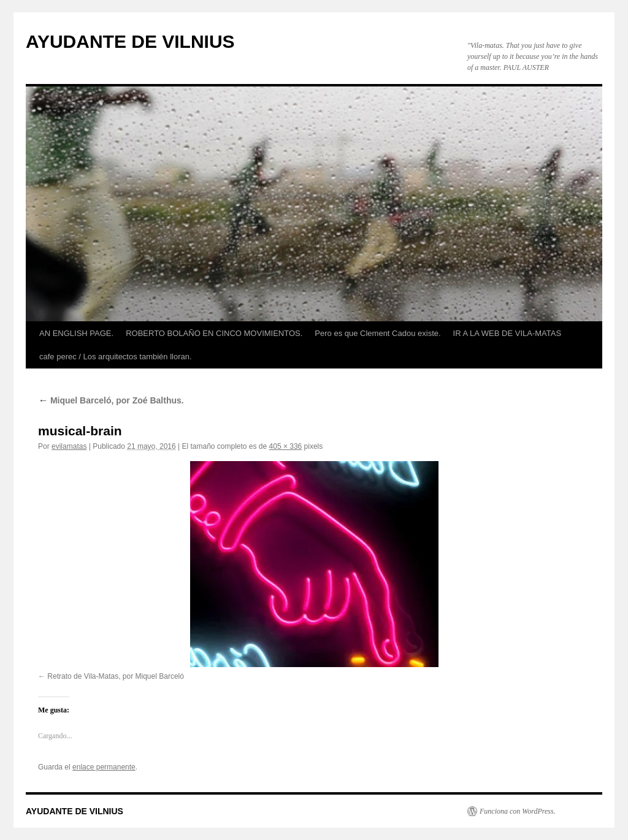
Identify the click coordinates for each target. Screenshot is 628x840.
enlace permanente (104, 767)
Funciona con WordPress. (518, 811)
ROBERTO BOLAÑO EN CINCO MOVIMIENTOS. (214, 333)
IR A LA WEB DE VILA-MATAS (507, 333)
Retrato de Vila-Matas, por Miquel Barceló (116, 676)
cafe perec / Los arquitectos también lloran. (116, 357)
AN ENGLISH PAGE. (76, 333)
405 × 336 (286, 446)
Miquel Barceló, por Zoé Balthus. (111, 400)
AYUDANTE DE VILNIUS (130, 41)
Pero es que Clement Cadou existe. (377, 333)
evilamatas (69, 446)
